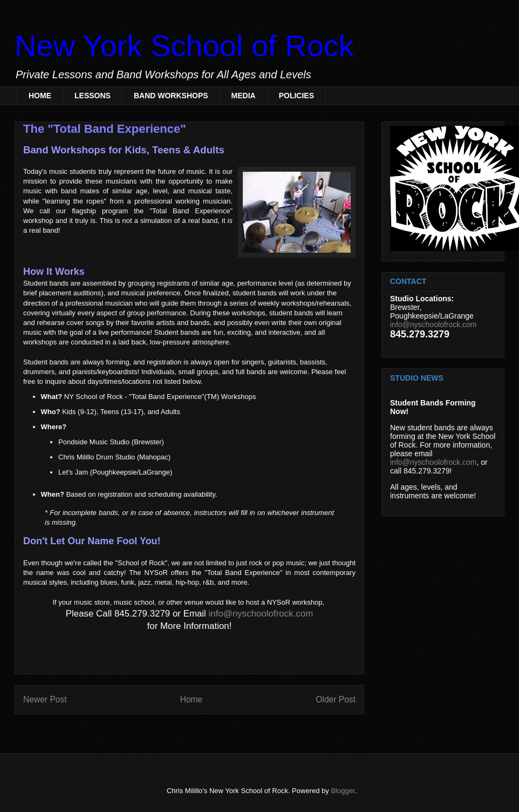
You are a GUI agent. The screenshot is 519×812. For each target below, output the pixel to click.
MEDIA (244, 96)
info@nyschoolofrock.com (261, 614)
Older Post (336, 699)
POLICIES (296, 96)
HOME (40, 96)
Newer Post (45, 699)
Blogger (343, 791)
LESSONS (93, 96)
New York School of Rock (184, 46)
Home (192, 699)
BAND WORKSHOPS (171, 96)
